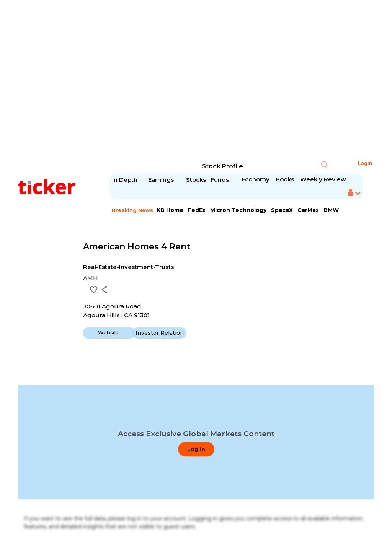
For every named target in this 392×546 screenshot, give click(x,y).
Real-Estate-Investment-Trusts (128, 267)
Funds (220, 180)
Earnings (162, 180)
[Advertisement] (196, 80)
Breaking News (132, 210)
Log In (196, 449)
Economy (256, 179)
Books (285, 179)
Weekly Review (323, 179)
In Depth (125, 180)
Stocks (196, 180)
